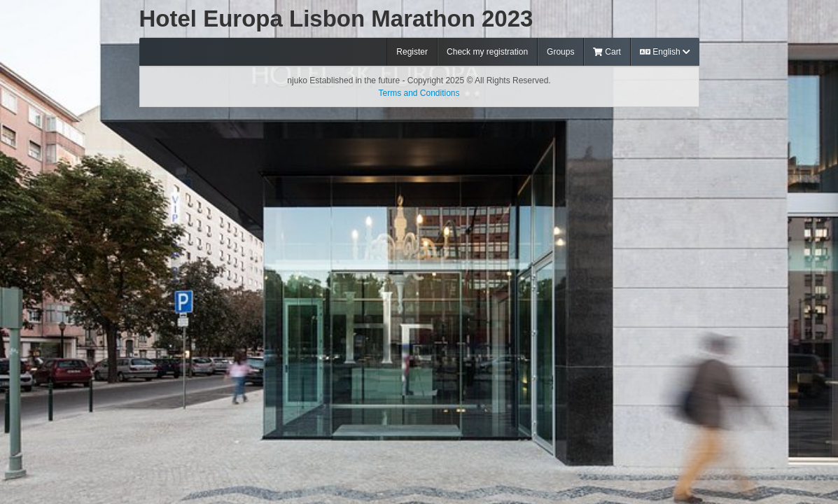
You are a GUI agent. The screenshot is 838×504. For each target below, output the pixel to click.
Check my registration (487, 52)
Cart (607, 52)
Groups (560, 52)
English (665, 52)
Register (412, 52)
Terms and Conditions (419, 93)
